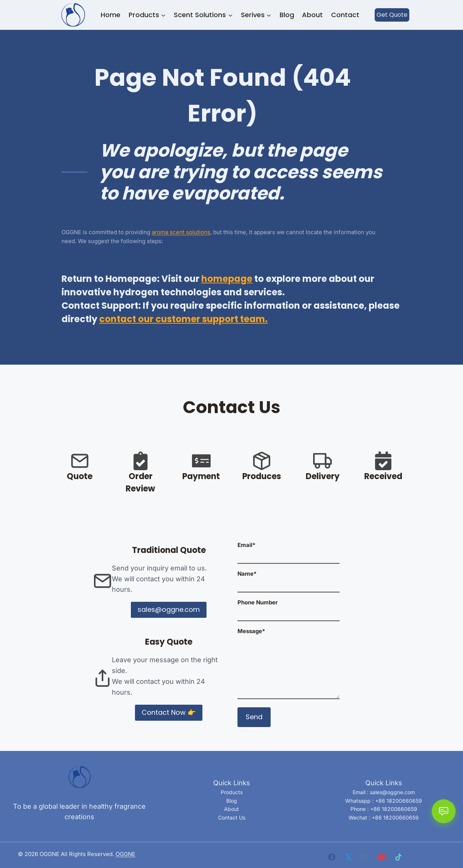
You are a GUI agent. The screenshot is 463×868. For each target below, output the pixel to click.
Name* (289, 579)
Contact (345, 15)
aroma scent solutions (181, 232)
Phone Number (289, 608)
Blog (287, 15)
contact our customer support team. (183, 319)
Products (232, 792)
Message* (289, 664)
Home (111, 15)
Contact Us (232, 817)
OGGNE (125, 854)
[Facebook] (332, 857)
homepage (227, 279)
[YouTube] (382, 857)
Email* (289, 551)
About (312, 15)
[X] (348, 857)
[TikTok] (398, 857)
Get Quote (392, 15)
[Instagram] (365, 857)
